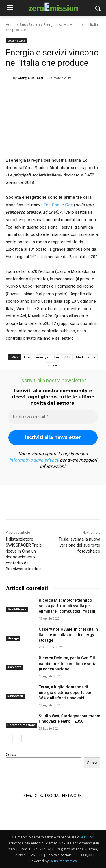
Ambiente (14, 667)
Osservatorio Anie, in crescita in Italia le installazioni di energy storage (68, 635)
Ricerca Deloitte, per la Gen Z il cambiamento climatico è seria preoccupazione (68, 664)
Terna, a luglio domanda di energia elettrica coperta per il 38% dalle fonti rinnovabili (67, 692)
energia (42, 357)
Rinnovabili (16, 696)
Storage (13, 638)
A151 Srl (88, 837)
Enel (56, 205)
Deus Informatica (63, 861)
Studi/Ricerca (30, 25)
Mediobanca (86, 357)
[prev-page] (9, 739)
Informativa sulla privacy (34, 460)
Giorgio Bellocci (30, 78)
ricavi (53, 365)
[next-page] (18, 739)
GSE (67, 357)
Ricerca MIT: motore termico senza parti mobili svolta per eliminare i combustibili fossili (67, 606)
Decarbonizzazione (21, 725)
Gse (69, 205)
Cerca (11, 754)
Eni (47, 205)
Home (11, 25)
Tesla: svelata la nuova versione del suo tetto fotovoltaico (79, 545)
